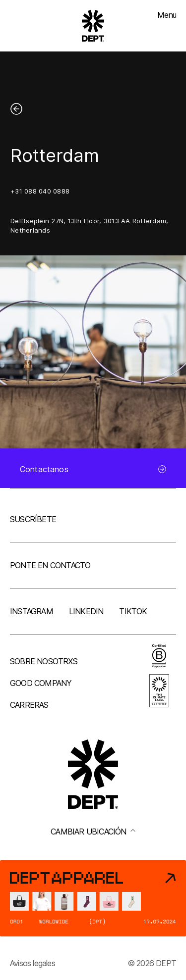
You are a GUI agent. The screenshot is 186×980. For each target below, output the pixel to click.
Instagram (31, 611)
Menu (167, 15)
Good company (41, 683)
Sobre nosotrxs (44, 661)
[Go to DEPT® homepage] (93, 26)
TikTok (133, 611)
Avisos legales (32, 963)
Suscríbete (33, 519)
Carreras (29, 705)
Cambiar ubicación (93, 832)
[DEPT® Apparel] (93, 898)
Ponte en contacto (50, 565)
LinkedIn (86, 611)
